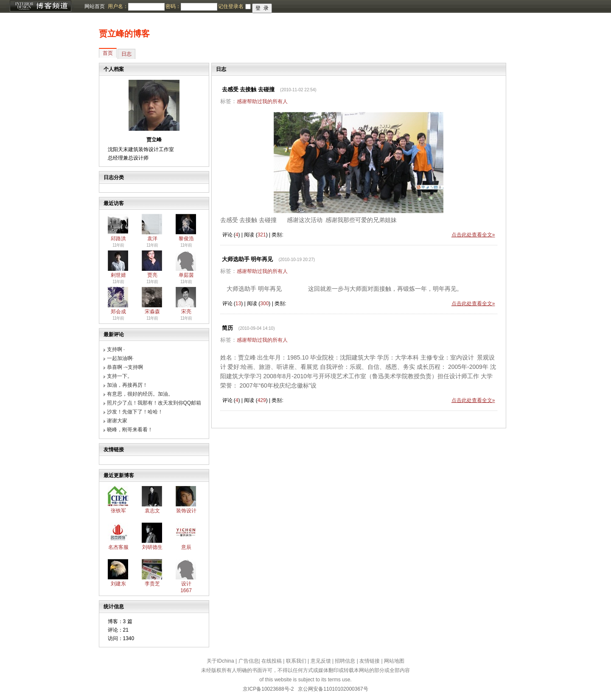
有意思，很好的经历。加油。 (140, 394)
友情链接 (370, 661)
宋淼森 (152, 312)
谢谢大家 (117, 421)
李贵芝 (152, 584)
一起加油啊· (120, 358)
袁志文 (152, 511)
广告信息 (249, 661)
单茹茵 (186, 275)
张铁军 (118, 511)
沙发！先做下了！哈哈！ (135, 412)
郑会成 (118, 312)
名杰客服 (118, 547)
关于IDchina (220, 661)
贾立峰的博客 (124, 34)
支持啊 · (116, 349)
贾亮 (152, 275)
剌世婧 (118, 275)
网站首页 (95, 6)
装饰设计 (186, 511)
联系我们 (296, 661)
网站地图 (394, 661)
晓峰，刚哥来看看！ (130, 430)
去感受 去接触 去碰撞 (248, 89)
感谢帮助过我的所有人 (262, 101)
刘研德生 (152, 547)
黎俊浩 (186, 239)
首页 (108, 53)
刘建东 (118, 584)
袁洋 (152, 239)
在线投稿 (272, 661)
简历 (227, 328)
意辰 (186, 547)
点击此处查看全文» (473, 235)
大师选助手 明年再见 (248, 259)
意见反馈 (321, 661)
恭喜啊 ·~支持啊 (125, 367)
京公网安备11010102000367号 (333, 689)
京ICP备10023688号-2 (268, 689)
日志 (126, 54)
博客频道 (40, 6)
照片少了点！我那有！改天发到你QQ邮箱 (154, 403)
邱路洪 (118, 239)
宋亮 (186, 312)
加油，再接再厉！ (127, 385)
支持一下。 (120, 376)
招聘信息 (345, 661)
